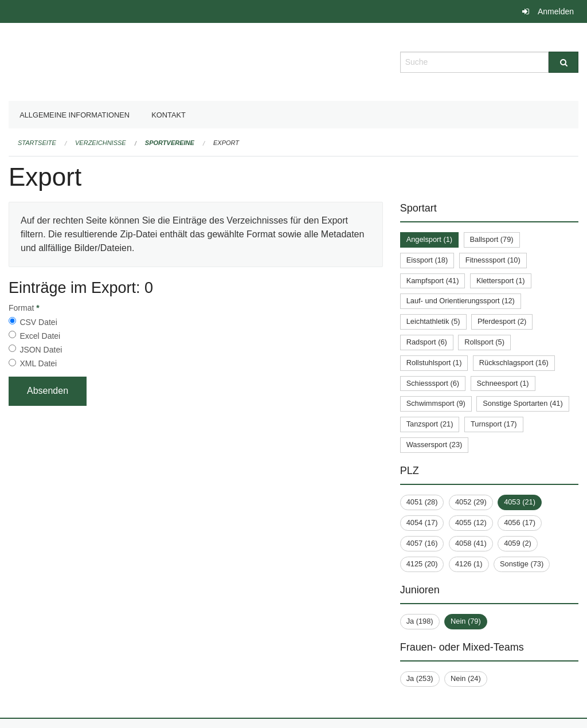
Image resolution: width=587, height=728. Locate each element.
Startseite (37, 143)
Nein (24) (466, 678)
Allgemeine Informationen (75, 115)
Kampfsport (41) (433, 281)
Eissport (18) (427, 260)
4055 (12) (471, 522)
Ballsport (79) (492, 239)
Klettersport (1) (501, 281)
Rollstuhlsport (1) (434, 363)
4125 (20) (422, 564)
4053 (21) (520, 502)
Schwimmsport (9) (436, 403)
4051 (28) (422, 502)
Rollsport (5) (484, 342)
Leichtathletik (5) (433, 321)
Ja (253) (420, 678)
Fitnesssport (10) (493, 260)
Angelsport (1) (429, 239)
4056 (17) (520, 522)
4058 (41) (471, 543)
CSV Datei (38, 322)
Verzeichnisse (101, 143)
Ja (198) (420, 621)
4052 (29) (471, 502)
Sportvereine (170, 143)
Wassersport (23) (435, 445)
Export (226, 143)
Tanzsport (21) (430, 424)
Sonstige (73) (522, 564)
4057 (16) (422, 543)
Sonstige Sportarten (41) (523, 403)
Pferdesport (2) (502, 321)
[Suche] (563, 62)
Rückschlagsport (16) (514, 363)
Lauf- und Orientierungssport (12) (461, 301)
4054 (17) (422, 522)
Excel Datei (40, 336)
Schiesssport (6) (433, 383)
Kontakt (169, 115)
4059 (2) (518, 543)
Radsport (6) (427, 342)
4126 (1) (469, 564)
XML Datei (38, 363)
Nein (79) (466, 621)
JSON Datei (41, 350)
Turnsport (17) (494, 424)
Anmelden (556, 11)
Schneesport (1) (503, 383)
